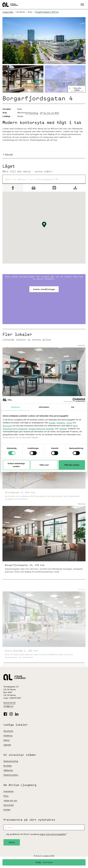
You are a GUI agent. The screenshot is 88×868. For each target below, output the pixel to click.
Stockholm (8, 731)
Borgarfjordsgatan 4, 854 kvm (47, 12)
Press (6, 796)
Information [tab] (44, 407)
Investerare (9, 791)
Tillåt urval (44, 465)
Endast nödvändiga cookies (16, 465)
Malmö (7, 740)
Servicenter (9, 805)
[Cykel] (75, 188)
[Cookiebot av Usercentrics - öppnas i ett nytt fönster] (74, 400)
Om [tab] (73, 407)
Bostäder (8, 766)
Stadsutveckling (11, 761)
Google (52, 423)
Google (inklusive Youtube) (41, 429)
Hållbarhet (8, 770)
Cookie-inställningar (44, 289)
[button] (83, 5)
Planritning (33, 113)
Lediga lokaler (8, 12)
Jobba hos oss (10, 800)
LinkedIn (63, 429)
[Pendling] (54, 188)
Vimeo (69, 423)
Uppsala (7, 745)
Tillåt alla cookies (72, 465)
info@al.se (8, 706)
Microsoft (7, 426)
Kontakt (7, 810)
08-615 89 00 (9, 703)
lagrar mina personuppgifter (53, 834)
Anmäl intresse (44, 862)
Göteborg (8, 736)
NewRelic (61, 423)
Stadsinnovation (11, 775)
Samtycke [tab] (15, 407)
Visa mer (9, 154)
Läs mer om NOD (51, 113)
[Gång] (13, 188)
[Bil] (34, 188)
